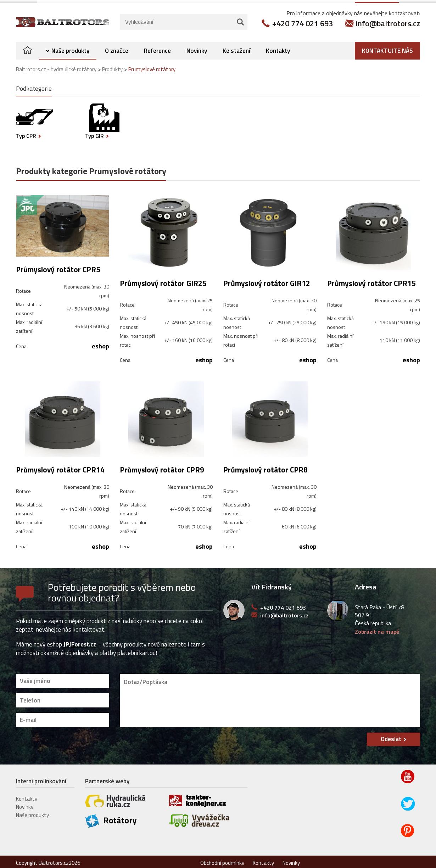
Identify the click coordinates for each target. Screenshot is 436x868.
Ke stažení (236, 47)
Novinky (197, 47)
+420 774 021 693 (303, 20)
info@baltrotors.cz (388, 20)
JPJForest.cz (80, 641)
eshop (100, 343)
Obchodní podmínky (222, 860)
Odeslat (391, 736)
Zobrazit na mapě (377, 628)
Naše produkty (70, 47)
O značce (117, 47)
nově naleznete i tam (174, 641)
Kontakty (278, 47)
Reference (157, 47)
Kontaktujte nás (387, 47)
